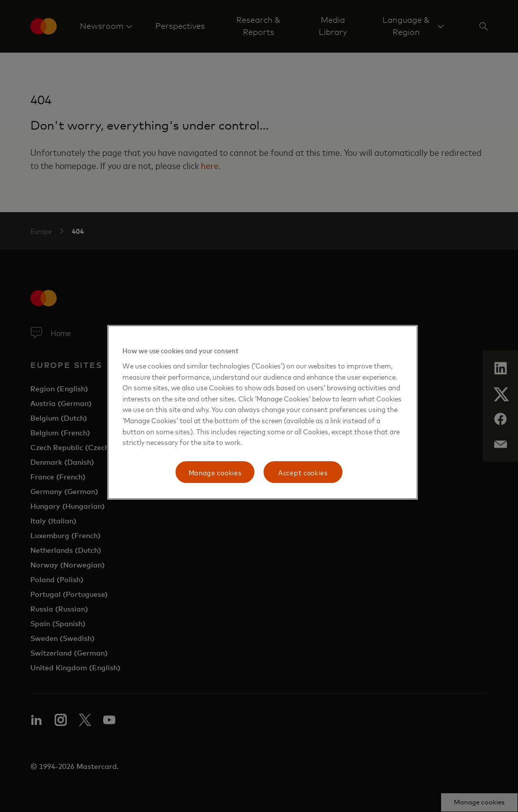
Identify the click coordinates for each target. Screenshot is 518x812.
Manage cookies (215, 472)
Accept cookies (303, 472)
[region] (263, 413)
